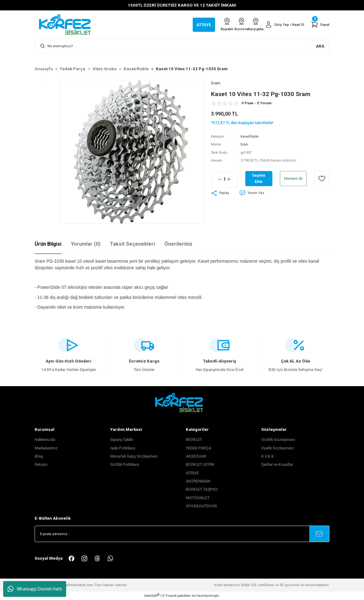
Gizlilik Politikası (125, 465)
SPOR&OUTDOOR (201, 506)
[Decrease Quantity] (217, 180)
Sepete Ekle (259, 179)
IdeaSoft (152, 595)
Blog (39, 456)
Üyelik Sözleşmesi (278, 448)
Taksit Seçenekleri (132, 244)
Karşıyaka (249, 24)
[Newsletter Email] (182, 534)
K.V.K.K (268, 456)
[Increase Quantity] (232, 180)
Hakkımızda (45, 440)
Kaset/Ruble (250, 137)
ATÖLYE (192, 473)
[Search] (182, 46)
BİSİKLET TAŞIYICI (202, 489)
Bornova (229, 24)
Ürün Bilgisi (48, 244)
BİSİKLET (194, 440)
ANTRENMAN (198, 481)
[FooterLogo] (182, 402)
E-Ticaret (169, 596)
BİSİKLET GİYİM (200, 465)
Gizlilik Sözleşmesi (278, 440)
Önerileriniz (178, 244)
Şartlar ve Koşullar (277, 465)
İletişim (41, 465)
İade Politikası (123, 448)
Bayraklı (209, 24)
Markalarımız (46, 448)
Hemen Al (293, 179)
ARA (320, 46)
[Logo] (68, 24)
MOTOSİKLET (198, 498)
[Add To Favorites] (322, 180)
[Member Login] (282, 25)
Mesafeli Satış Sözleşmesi (134, 456)
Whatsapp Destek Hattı (35, 589)
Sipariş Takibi (122, 440)
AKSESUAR (196, 456)
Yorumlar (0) (86, 244)
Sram (245, 145)
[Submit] (319, 534)
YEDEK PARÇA (199, 448)
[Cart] (319, 25)
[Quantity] (224, 180)
